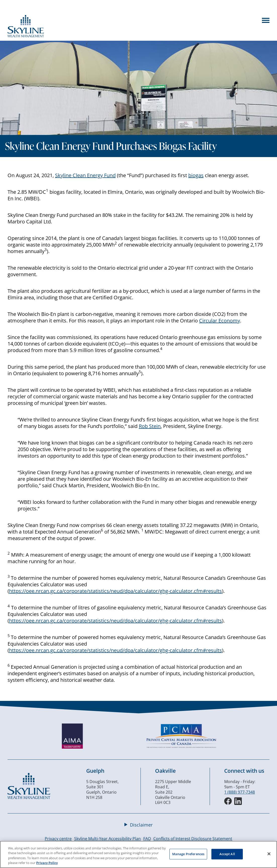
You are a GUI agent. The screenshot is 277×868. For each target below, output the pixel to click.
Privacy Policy (47, 863)
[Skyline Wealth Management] (29, 798)
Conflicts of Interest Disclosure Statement (193, 839)
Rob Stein (150, 426)
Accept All (227, 854)
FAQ (147, 839)
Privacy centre (58, 839)
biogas (196, 175)
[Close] (269, 854)
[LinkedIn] (238, 801)
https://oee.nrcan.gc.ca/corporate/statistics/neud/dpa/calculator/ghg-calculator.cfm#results (116, 591)
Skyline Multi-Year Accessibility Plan (107, 839)
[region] (138, 854)
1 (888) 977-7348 (240, 792)
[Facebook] (228, 801)
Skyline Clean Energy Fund (85, 175)
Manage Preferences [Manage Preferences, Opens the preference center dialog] (188, 854)
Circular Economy (220, 321)
